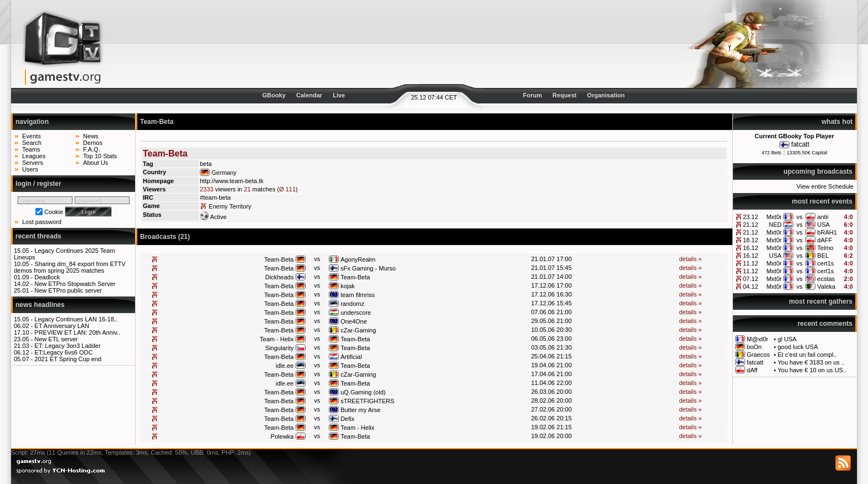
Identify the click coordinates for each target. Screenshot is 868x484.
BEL (823, 256)
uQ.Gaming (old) (363, 392)
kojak (348, 286)
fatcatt (800, 144)
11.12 (751, 263)
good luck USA (798, 347)
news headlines (40, 305)
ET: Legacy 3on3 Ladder (67, 346)
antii (823, 217)
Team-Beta (279, 259)
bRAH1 (827, 232)
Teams (31, 149)
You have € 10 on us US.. (812, 370)
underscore (356, 313)
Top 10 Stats (100, 156)
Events (32, 136)
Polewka (282, 436)
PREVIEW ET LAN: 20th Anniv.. (77, 332)
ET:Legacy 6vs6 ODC (63, 352)
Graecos (758, 355)
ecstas (826, 279)
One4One (354, 321)
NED (775, 225)
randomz (352, 304)
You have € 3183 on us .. (811, 362)
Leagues (34, 156)
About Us (95, 163)
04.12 (751, 287)
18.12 (751, 240)
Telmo (825, 248)
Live (339, 95)
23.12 (751, 217)
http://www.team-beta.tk (232, 181)
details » (691, 259)
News (91, 136)
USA (823, 225)
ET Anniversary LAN (62, 326)
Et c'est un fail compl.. (807, 355)
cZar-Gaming (358, 330)
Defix (347, 419)
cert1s (825, 263)
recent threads (38, 236)
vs (800, 217)
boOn (754, 347)
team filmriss (358, 295)
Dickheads (279, 277)
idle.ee (285, 366)
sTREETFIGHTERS (367, 401)
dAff (752, 370)
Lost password (42, 222)
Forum (533, 95)
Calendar (309, 95)
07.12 (751, 279)
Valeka (826, 287)
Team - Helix (277, 339)
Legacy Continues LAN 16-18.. (76, 319)
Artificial (351, 357)
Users (30, 169)
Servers (33, 163)
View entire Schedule (825, 186)
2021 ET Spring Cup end (68, 359)
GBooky (274, 95)
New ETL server (56, 339)
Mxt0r (774, 217)
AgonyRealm (358, 259)
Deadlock (47, 277)
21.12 (751, 225)
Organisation (606, 95)
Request (564, 95)
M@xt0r (758, 339)
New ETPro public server (68, 290)
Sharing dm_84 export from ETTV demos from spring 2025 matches (70, 267)
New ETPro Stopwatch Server (75, 284)
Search (32, 143)
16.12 (751, 248)
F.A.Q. (92, 149)
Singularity (279, 348)
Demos (93, 143)
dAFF (825, 240)
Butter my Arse (360, 410)
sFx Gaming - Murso (368, 268)
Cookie (54, 212)
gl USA (787, 339)
